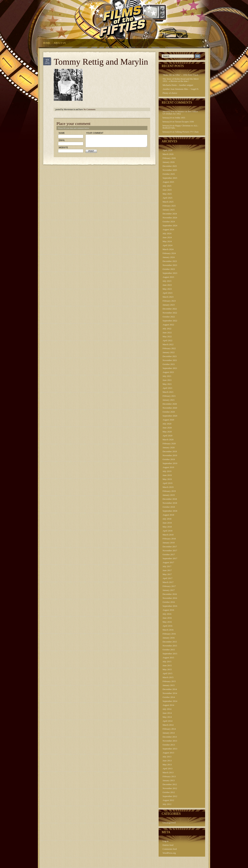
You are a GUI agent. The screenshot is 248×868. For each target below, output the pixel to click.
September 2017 (170, 558)
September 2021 (170, 368)
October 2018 (169, 507)
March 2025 (168, 202)
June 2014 (167, 713)
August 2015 (168, 658)
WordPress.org (169, 853)
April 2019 (167, 483)
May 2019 (167, 479)
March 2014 (168, 725)
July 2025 (167, 186)
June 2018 (167, 523)
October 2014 (169, 697)
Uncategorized (169, 823)
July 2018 (167, 519)
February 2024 (169, 253)
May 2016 (167, 622)
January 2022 (169, 352)
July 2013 (167, 757)
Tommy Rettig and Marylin (101, 62)
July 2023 (167, 281)
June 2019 (167, 475)
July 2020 (167, 424)
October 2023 (169, 269)
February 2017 (169, 586)
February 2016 (169, 634)
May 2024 (167, 241)
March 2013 (168, 772)
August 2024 (168, 229)
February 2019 (169, 491)
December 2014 (170, 689)
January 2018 (169, 543)
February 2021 (169, 396)
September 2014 (170, 701)
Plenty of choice (170, 93)
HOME (47, 43)
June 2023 (167, 285)
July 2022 (167, 329)
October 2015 (169, 650)
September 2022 (170, 321)
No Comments (90, 109)
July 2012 (167, 804)
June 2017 (167, 570)
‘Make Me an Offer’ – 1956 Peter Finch (180, 75)
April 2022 (167, 340)
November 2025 (170, 170)
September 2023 (170, 273)
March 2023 (168, 297)
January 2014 (169, 733)
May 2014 (167, 717)
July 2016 (167, 614)
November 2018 (170, 503)
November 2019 (170, 455)
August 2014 (168, 705)
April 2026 (167, 150)
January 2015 (169, 685)
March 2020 (168, 440)
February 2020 (169, 443)
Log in (166, 841)
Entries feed (168, 845)
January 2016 (169, 638)
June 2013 (167, 761)
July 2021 (167, 376)
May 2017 (167, 574)
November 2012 (170, 788)
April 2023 (167, 293)
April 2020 (167, 436)
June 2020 (167, 428)
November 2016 (170, 598)
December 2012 (170, 784)
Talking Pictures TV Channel (188, 132)
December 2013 (170, 737)
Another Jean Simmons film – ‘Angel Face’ (182, 89)
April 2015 (167, 673)
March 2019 (168, 487)
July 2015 (167, 661)
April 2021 (167, 388)
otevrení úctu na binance (174, 111)
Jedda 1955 (180, 118)
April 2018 (167, 531)
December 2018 (170, 499)
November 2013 (170, 741)
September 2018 (170, 511)
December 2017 (170, 547)
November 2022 (170, 313)
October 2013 (169, 745)
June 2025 (167, 190)
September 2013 (170, 749)
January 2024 (169, 257)
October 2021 (169, 364)
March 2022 (168, 344)
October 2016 (169, 602)
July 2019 (167, 471)
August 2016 (168, 610)
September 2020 (170, 416)
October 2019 (169, 459)
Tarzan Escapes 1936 (184, 122)
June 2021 (167, 380)
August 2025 (168, 182)
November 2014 (170, 693)
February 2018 (169, 539)
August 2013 (168, 753)
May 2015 (167, 669)
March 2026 (168, 154)
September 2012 (170, 796)
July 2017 (167, 566)
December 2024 (170, 214)
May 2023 (167, 289)
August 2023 (168, 277)
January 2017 (169, 590)
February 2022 (169, 348)
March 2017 (168, 582)
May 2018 (167, 527)
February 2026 (169, 158)
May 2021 (167, 384)
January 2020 (169, 447)
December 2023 (170, 261)
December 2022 (170, 309)
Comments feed (170, 849)
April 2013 (167, 768)
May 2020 (167, 432)
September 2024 (170, 225)
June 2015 (167, 665)
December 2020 (170, 404)
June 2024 (167, 237)
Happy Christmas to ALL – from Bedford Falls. (183, 127)
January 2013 (169, 780)
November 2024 (170, 218)
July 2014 (167, 709)
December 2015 (170, 642)
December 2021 (170, 356)
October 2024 (169, 222)
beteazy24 (167, 118)
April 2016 (167, 626)
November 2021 (170, 360)
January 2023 (169, 305)
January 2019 (169, 495)
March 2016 (168, 630)
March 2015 (168, 677)
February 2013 (169, 776)
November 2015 (170, 646)
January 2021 (169, 400)
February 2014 (169, 729)
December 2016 (170, 594)
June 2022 (167, 333)
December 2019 (170, 451)
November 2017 (170, 550)
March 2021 (168, 392)
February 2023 (169, 301)
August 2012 (168, 800)
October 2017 (169, 554)
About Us (60, 43)
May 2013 (167, 765)
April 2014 (167, 721)
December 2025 (170, 166)
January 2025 (169, 210)
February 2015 (169, 681)
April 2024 (167, 245)
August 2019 (168, 467)
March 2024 (168, 249)
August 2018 (168, 515)
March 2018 (168, 535)
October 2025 (169, 174)
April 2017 (167, 578)
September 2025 (170, 178)
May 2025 (167, 194)
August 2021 (168, 372)
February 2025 (169, 206)
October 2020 (169, 412)
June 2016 (167, 618)
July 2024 (167, 233)
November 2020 (170, 408)
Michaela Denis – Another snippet (178, 85)
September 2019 (170, 463)
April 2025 (167, 198)
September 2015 (170, 654)
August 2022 (168, 325)
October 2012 (169, 792)
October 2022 (169, 317)
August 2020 (168, 420)
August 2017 (168, 562)
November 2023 (170, 265)
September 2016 (170, 606)
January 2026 (169, 162)
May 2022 (167, 336)
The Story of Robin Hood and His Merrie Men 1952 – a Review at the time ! (183, 80)
